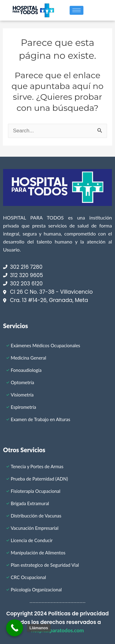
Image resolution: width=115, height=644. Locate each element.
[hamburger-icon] (77, 10)
